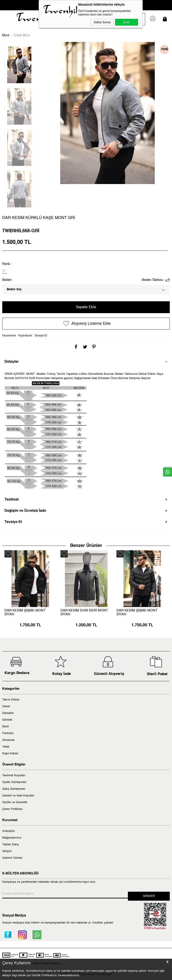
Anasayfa (8, 831)
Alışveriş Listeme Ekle (86, 324)
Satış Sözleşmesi (14, 789)
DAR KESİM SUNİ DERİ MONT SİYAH (84, 612)
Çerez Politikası (13, 809)
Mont (5, 727)
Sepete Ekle (86, 307)
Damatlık (8, 713)
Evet (127, 22)
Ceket (6, 706)
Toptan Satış (11, 844)
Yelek (6, 747)
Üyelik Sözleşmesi (14, 782)
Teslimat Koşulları (14, 775)
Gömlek (7, 720)
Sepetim (166, 19)
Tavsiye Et (41, 336)
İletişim (7, 851)
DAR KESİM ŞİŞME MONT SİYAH (25, 612)
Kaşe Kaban (10, 753)
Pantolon (8, 733)
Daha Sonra (102, 22)
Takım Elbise (11, 700)
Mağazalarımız (12, 838)
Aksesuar (8, 740)
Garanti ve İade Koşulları (18, 796)
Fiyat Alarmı (25, 336)
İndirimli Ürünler (12, 858)
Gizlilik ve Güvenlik (15, 802)
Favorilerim (9, 336)
